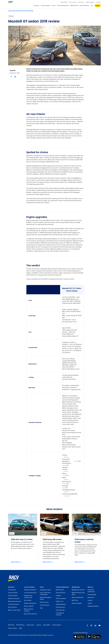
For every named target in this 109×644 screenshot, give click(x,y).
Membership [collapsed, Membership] (74, 6)
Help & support (90, 2)
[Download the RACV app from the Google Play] (94, 637)
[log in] (98, 6)
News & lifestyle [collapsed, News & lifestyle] (84, 6)
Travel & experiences (62, 587)
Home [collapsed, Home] (54, 6)
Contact (98, 2)
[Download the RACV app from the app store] (80, 637)
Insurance (11, 587)
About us (90, 587)
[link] (14, 578)
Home (42, 587)
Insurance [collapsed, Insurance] (36, 6)
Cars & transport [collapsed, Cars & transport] (46, 6)
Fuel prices (81, 2)
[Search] (92, 6)
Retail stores (73, 2)
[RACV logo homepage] (11, 2)
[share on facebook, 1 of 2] (11, 77)
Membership (76, 587)
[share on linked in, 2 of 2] (15, 77)
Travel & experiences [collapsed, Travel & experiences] (63, 6)
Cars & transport (29, 587)
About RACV (64, 2)
